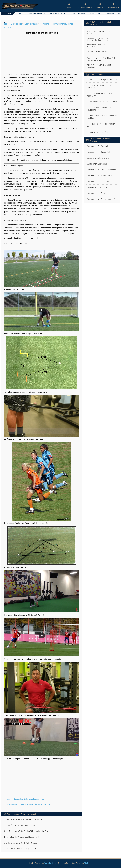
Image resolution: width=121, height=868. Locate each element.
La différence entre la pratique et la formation (25, 819)
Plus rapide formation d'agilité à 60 (21, 849)
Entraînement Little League (98, 182)
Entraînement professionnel (98, 193)
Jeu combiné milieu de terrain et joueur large (26, 799)
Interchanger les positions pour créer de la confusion (29, 804)
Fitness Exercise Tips (13, 24)
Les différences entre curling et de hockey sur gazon (28, 831)
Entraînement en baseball (97, 146)
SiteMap (88, 863)
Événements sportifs (59, 13)
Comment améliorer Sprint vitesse (103, 102)
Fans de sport (96, 13)
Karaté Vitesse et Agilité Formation (103, 80)
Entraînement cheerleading (98, 158)
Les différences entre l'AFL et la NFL (21, 825)
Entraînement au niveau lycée (99, 176)
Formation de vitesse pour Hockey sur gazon (25, 837)
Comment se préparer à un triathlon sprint (99, 109)
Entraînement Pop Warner (97, 187)
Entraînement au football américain (101, 170)
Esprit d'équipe (113, 13)
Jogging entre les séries (99, 132)
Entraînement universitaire (97, 164)
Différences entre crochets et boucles (21, 843)
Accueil (8, 13)
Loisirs (20, 13)
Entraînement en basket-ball (98, 152)
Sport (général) (79, 13)
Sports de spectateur (36, 13)
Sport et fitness (31, 24)
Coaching (46, 24)
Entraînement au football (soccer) (101, 199)
